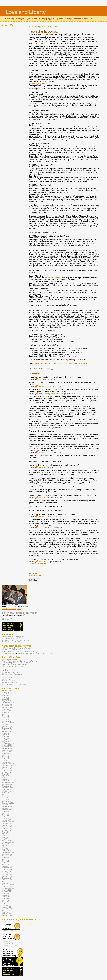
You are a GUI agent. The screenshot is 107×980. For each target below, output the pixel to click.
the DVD (48, 300)
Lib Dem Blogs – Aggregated (12, 674)
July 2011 (6, 800)
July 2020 (6, 905)
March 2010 (6, 774)
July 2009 (6, 760)
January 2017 (7, 880)
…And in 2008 (7, 931)
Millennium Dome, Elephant (12, 672)
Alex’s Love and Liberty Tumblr (13, 666)
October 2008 (7, 745)
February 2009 (7, 752)
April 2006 (6, 694)
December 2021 (8, 916)
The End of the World (37, 83)
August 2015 (7, 864)
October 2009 (7, 766)
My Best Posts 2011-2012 (11, 642)
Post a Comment (38, 564)
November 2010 (8, 786)
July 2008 (6, 740)
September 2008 (8, 743)
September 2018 (8, 888)
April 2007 (6, 714)
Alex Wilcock (42, 428)
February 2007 (7, 711)
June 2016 (6, 873)
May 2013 (6, 835)
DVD (80, 364)
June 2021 (6, 912)
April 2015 (6, 859)
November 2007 (8, 726)
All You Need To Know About (16, 648)
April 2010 (6, 776)
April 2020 (6, 900)
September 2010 (8, 783)
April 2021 (6, 910)
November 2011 (8, 806)
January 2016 (7, 870)
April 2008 (6, 735)
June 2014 (6, 849)
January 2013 (7, 829)
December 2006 (8, 708)
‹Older (38, 575)
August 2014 (7, 851)
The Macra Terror (8, 653)
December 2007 (8, 728)
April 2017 (6, 881)
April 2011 (6, 795)
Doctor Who (73, 364)
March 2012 (6, 812)
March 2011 (6, 793)
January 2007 (7, 709)
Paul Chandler (43, 528)
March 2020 (6, 899)
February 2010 (7, 772)
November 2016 (8, 876)
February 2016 (7, 871)
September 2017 (8, 885)
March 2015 (6, 858)
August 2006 (7, 701)
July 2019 (6, 895)
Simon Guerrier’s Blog (10, 683)
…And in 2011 (7, 945)
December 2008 (8, 748)
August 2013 (7, 841)
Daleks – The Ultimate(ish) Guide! (14, 650)
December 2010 (8, 788)
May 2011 (6, 796)
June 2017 (6, 883)
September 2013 (8, 842)
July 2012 (6, 818)
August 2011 (7, 801)
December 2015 (8, 868)
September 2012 (8, 822)
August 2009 (7, 762)
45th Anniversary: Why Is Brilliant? (18, 652)
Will (40, 379)
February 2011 (7, 791)
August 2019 (7, 897)
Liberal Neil (42, 387)
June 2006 (6, 697)
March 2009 (6, 754)
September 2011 (8, 803)
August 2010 (7, 781)
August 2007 (7, 721)
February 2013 (7, 830)
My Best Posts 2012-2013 (11, 639)
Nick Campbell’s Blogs (10, 681)
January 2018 (7, 887)
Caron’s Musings (8, 678)
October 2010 (7, 784)
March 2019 (6, 893)
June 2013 (6, 837)
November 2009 (8, 767)
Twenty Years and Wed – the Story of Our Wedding (20, 661)
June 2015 (6, 863)
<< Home (33, 573)
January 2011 (7, 789)
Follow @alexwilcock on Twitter (19, 613)
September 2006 (8, 702)
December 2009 (8, 769)
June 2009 (6, 759)
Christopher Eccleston (48, 364)
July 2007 (6, 720)
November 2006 (8, 706)
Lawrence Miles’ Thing (14, 684)
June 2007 (6, 718)
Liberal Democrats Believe (11, 659)
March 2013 (6, 832)
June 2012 (6, 817)
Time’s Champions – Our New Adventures (17, 663)
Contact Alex (9, 619)
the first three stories (52, 278)
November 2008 (8, 747)
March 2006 (6, 692)
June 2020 (6, 904)
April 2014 (6, 846)
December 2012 (8, 827)
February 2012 (7, 810)
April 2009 (6, 755)
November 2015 (8, 866)
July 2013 (6, 839)
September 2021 (8, 914)
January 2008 (7, 730)
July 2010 (6, 779)
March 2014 (6, 844)
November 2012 (8, 825)
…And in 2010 (7, 943)
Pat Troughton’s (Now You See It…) (35, 653)
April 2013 (6, 834)
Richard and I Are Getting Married (14, 637)
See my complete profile (12, 609)
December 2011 (8, 808)
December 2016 (8, 878)
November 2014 (8, 856)
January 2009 (7, 750)
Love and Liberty (25, 12)
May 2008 (6, 737)
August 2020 (7, 907)
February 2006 (7, 691)
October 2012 (7, 824)
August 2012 (7, 820)
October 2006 (7, 704)
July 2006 (6, 699)
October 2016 (7, 875)
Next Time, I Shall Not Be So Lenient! (15, 664)
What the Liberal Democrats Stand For (16, 640)
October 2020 (7, 909)
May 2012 (6, 815)
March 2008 (6, 733)
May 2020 (6, 902)
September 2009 (8, 764)
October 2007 (7, 725)
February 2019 (7, 892)
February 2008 (7, 731)
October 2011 (7, 805)
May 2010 (6, 777)
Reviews (86, 364)
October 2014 (7, 854)
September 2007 (8, 723)
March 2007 (6, 713)
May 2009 (6, 757)
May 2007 (6, 716)
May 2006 (6, 696)
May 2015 (6, 861)
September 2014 (8, 853)
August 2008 (7, 742)
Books (37, 364)
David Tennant (62, 364)
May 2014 (6, 847)
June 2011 (6, 798)
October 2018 (7, 890)
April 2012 (6, 813)
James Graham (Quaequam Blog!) (49, 394)
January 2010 (7, 771)
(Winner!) (17, 945)
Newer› (32, 575)
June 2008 (6, 738)
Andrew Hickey (7, 679)
